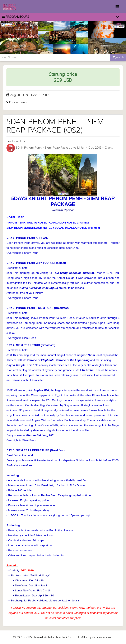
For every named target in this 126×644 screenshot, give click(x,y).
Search (118, 57)
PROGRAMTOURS (16, 17)
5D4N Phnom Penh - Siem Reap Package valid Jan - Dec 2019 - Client (60, 148)
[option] (63, 37)
